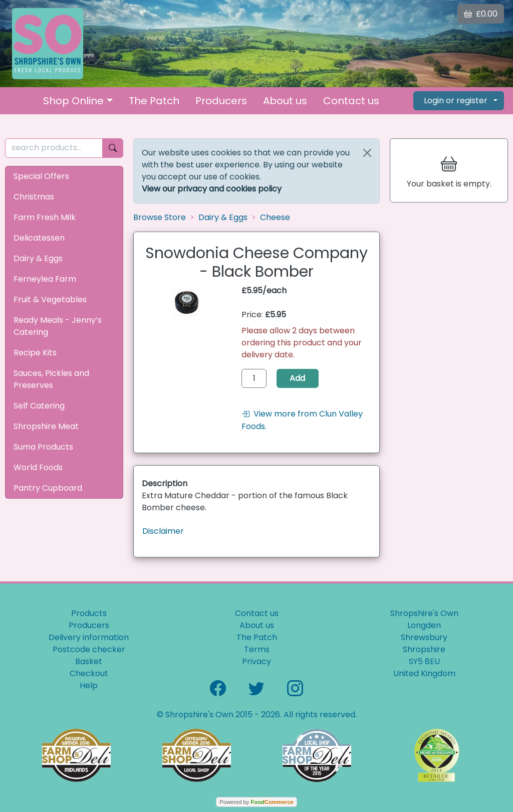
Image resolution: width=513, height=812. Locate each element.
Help (89, 685)
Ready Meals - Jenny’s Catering (58, 326)
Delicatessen (39, 238)
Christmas (34, 197)
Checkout (89, 673)
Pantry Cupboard (48, 488)
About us (285, 101)
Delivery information (89, 637)
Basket (89, 661)
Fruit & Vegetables (50, 299)
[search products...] (54, 148)
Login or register (456, 100)
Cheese (275, 217)
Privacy (256, 661)
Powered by (256, 802)
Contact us (351, 101)
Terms (257, 649)
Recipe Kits (35, 353)
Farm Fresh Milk (45, 217)
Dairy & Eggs (38, 258)
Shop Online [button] (73, 101)
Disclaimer (163, 531)
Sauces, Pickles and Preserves (51, 379)
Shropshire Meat (46, 426)
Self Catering (39, 406)
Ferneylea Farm (45, 279)
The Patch (154, 101)
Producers (221, 101)
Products (89, 613)
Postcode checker (89, 649)
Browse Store (160, 217)
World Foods (38, 467)
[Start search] (113, 148)
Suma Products (43, 447)
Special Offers (41, 176)
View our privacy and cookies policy (212, 189)
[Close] (367, 153)
